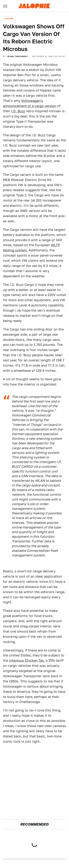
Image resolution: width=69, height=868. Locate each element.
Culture (9, 19)
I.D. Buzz (18, 111)
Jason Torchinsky (17, 56)
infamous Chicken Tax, (27, 660)
